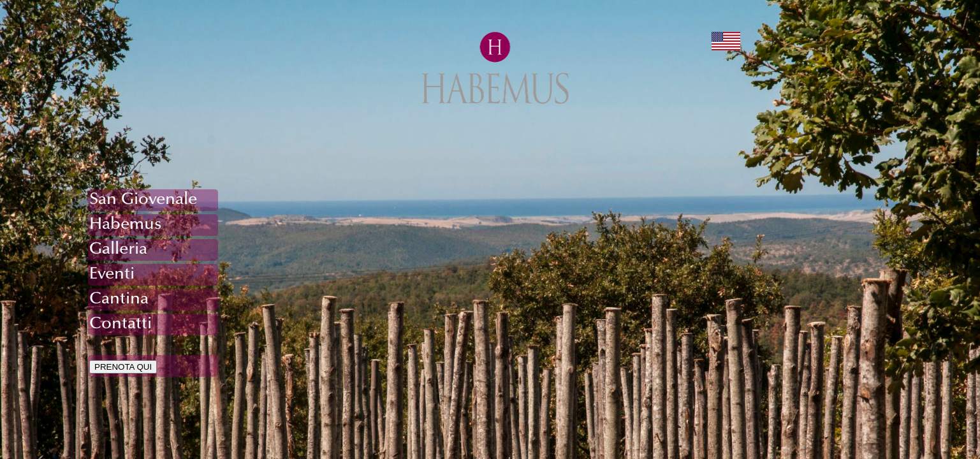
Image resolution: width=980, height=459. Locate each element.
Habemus (126, 225)
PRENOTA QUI (123, 367)
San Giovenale (143, 200)
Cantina (119, 300)
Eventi (112, 275)
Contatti (121, 324)
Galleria (118, 250)
